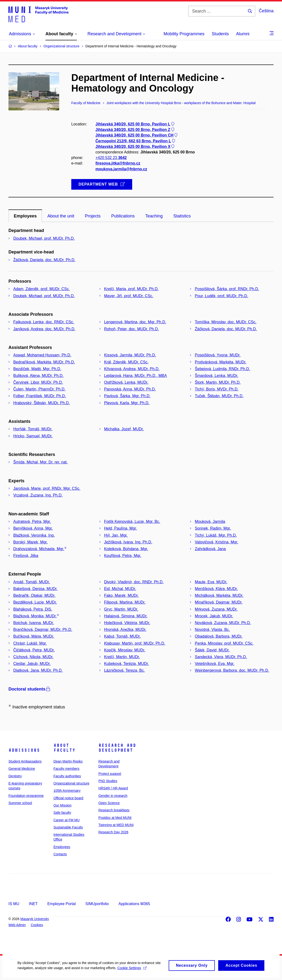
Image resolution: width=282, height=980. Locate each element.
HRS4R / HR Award (113, 788)
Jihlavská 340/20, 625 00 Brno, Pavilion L (135, 124)
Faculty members (66, 769)
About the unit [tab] (61, 216)
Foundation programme (26, 796)
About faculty (64, 748)
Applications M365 (134, 904)
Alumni (243, 34)
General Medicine (22, 769)
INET (33, 904)
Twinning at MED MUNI (116, 825)
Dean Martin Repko (68, 761)
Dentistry (15, 776)
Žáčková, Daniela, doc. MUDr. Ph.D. (44, 260)
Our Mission (62, 805)
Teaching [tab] (154, 216)
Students (220, 34)
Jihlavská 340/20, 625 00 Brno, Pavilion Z (135, 130)
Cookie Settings (131, 972)
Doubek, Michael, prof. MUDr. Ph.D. (44, 238)
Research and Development (117, 748)
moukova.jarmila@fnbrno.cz (121, 169)
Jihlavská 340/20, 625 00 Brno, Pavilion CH (137, 135)
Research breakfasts (114, 810)
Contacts (60, 854)
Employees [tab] (25, 216)
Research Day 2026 (113, 832)
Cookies (37, 925)
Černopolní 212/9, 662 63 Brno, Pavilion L (136, 141)
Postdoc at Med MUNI (115, 818)
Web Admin (17, 925)
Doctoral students (30, 689)
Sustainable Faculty (68, 827)
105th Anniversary (67, 791)
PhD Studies (108, 781)
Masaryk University (35, 919)
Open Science (109, 803)
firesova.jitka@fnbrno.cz (118, 163)
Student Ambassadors (25, 761)
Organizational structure (71, 783)
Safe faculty (62, 813)
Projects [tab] (93, 216)
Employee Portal (61, 904)
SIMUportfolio (97, 904)
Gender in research (113, 796)
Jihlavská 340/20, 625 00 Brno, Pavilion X (135, 147)
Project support (110, 774)
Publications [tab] (123, 216)
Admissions (24, 750)
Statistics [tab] (182, 216)
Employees (62, 847)
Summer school (20, 803)
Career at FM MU (66, 820)
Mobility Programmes (184, 34)
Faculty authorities (67, 776)
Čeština (266, 11)
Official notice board (68, 798)
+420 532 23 (111, 158)
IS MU (14, 904)
